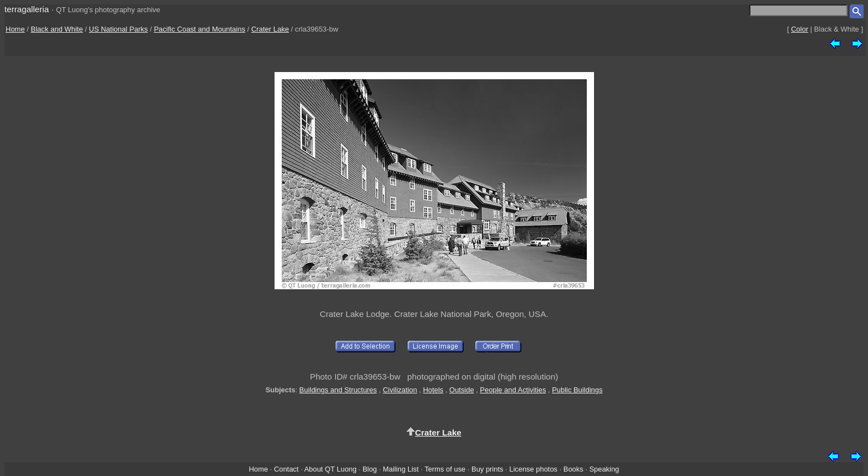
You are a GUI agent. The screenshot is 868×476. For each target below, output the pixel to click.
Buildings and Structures (338, 390)
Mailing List (401, 469)
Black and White (57, 29)
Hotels (433, 390)
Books (573, 469)
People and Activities (513, 390)
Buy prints (487, 469)
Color (800, 29)
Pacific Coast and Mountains (199, 29)
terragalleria (27, 9)
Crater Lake (270, 29)
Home (15, 29)
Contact (286, 469)
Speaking (604, 469)
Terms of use (445, 469)
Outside (461, 390)
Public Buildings (577, 390)
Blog (370, 469)
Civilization (400, 390)
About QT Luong (330, 469)
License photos (533, 469)
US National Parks (118, 29)
